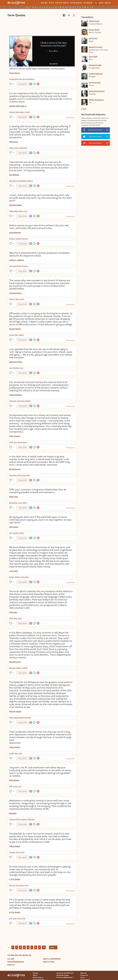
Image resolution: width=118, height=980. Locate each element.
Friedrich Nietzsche (96, 74)
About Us (84, 973)
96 (14, 243)
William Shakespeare (96, 100)
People (27, 112)
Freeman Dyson (15, 293)
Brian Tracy (14, 497)
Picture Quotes (76, 3)
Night (11, 717)
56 (14, 373)
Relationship (13, 211)
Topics (51, 3)
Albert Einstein (94, 21)
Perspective (23, 148)
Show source (71, 117)
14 (14, 824)
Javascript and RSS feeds (65, 973)
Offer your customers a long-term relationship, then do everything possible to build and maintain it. (38, 491)
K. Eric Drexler (15, 879)
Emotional (21, 401)
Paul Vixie (13, 612)
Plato (11, 618)
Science (12, 299)
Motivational (14, 181)
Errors (20, 618)
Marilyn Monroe (95, 82)
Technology (25, 577)
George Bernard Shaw (97, 91)
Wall (11, 786)
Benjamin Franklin (95, 47)
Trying (22, 299)
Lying (15, 786)
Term (11, 959)
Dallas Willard (15, 846)
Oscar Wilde (93, 56)
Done (22, 852)
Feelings (28, 401)
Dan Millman (14, 175)
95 (14, 216)
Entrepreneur (22, 442)
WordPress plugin (63, 975)
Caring (11, 148)
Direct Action (20, 112)
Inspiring (19, 239)
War (16, 753)
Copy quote (22, 84)
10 (44, 947)
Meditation (31, 819)
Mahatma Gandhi (95, 65)
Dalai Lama (14, 142)
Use (22, 368)
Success (25, 239)
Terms (83, 977)
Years (11, 442)
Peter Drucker (15, 436)
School (12, 335)
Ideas (17, 299)
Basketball (22, 181)
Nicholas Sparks (16, 205)
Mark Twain (93, 38)
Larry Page (13, 571)
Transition (16, 368)
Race (26, 885)
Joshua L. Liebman (17, 260)
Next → (53, 947)
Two (15, 442)
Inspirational (14, 79)
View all (84, 109)
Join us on (96, 130)
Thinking (25, 668)
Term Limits (21, 918)
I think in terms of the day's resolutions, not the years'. (37, 69)
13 (14, 117)
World (22, 533)
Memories (13, 401)
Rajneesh (13, 813)
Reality (19, 668)
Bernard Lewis (15, 662)
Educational (30, 79)
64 (14, 84)
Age (10, 368)
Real (15, 618)
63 (14, 186)
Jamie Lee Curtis (16, 362)
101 (14, 271)
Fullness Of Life (14, 819)
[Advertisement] (42, 25)
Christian (12, 668)
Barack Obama (15, 329)
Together (16, 533)
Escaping (23, 819)
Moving (12, 112)
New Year (22, 79)
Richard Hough (15, 711)
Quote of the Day (62, 3)
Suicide (12, 753)
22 (14, 791)
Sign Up (108, 3)
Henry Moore (14, 73)
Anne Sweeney (15, 233)
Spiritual (30, 181)
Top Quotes (88, 3)
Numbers (28, 717)
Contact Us (84, 975)
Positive (12, 239)
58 (14, 153)
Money (12, 577)
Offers (25, 503)
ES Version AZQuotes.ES (65, 977)
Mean (21, 211)
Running (12, 885)
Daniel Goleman (15, 395)
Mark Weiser (14, 780)
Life (10, 266)
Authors (44, 3)
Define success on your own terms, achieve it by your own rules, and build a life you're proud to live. (39, 227)
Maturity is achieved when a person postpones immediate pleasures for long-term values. (39, 254)
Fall (10, 533)
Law (11, 918)
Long (16, 148)
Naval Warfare (19, 717)
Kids (16, 335)
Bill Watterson (15, 469)
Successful (26, 475)
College (21, 335)
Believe (17, 577)
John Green (14, 527)
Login (101, 3)
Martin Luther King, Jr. (18, 106)
